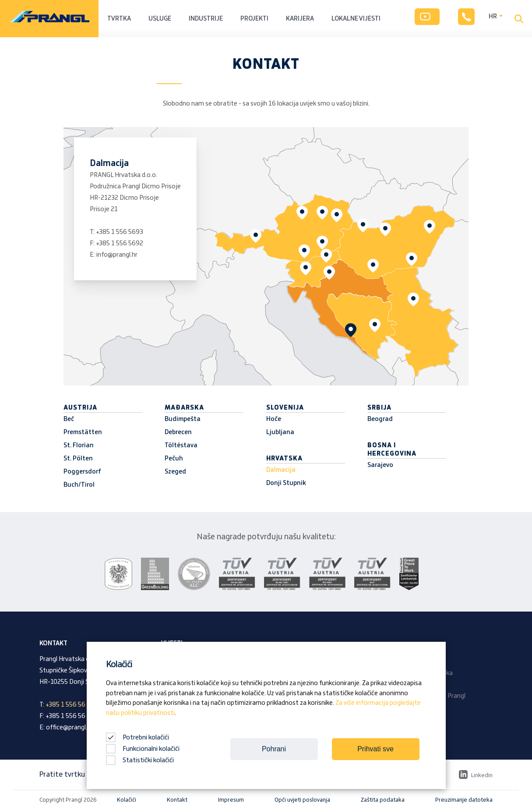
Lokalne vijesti (356, 19)
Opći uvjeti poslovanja (302, 800)
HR (493, 17)
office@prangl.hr (69, 728)
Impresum (231, 800)
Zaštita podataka (383, 800)
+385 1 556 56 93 (70, 705)
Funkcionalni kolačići (143, 749)
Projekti (254, 19)
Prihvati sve (375, 749)
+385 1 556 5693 (120, 232)
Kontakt (177, 800)
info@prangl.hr (117, 255)
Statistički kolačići (140, 760)
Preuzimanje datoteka (464, 800)
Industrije (206, 19)
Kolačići (127, 800)
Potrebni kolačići (137, 738)
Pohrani (274, 749)
